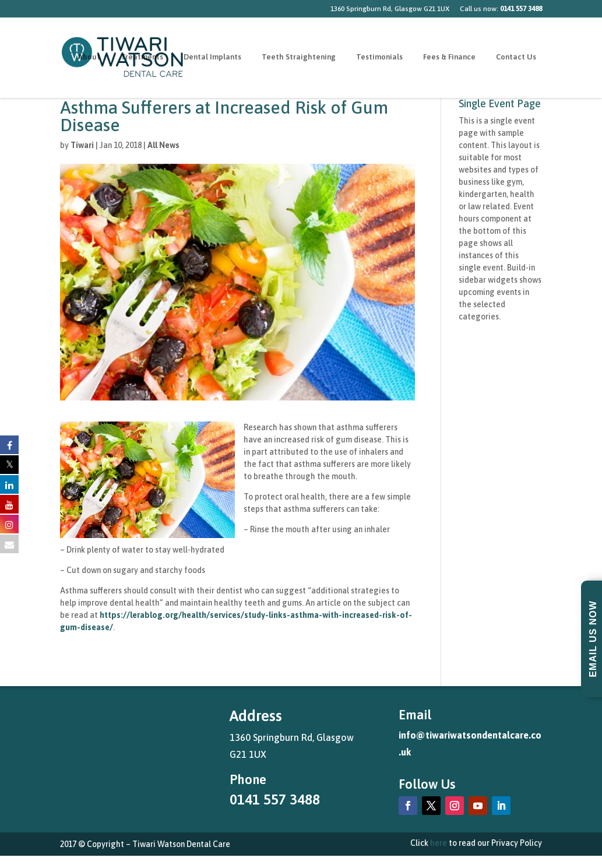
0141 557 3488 (275, 800)
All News (163, 145)
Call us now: (501, 9)
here (439, 843)
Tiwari (82, 145)
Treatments (142, 58)
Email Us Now (593, 639)
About (89, 58)
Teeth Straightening (299, 58)
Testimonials (379, 58)
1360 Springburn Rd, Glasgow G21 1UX (390, 9)
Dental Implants (212, 58)
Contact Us (516, 58)
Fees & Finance (449, 58)
